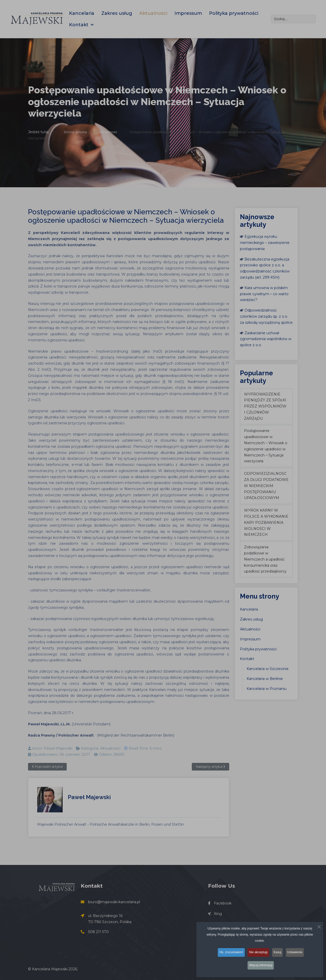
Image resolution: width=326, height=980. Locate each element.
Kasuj (278, 954)
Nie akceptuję (258, 954)
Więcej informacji (261, 966)
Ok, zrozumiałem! (229, 954)
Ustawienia (297, 954)
